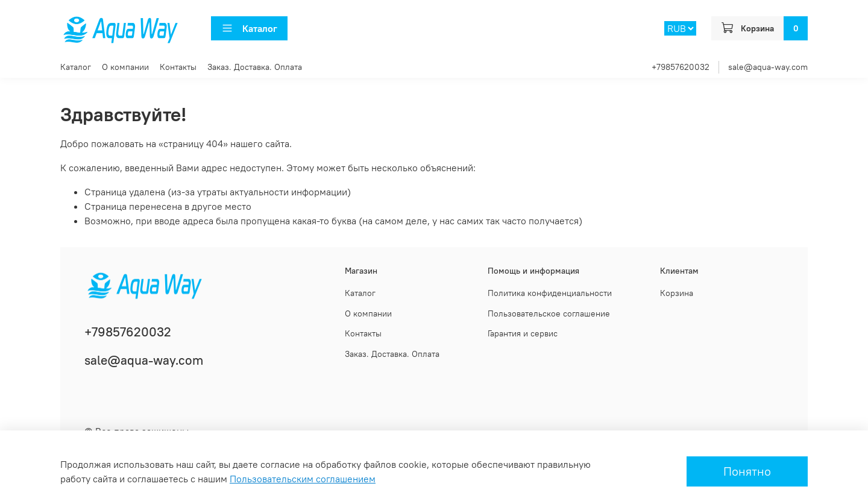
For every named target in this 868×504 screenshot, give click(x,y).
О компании (125, 67)
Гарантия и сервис (523, 333)
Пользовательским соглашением (303, 479)
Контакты (178, 67)
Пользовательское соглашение (549, 313)
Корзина (677, 293)
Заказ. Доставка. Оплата (255, 67)
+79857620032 (681, 67)
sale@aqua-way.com (768, 67)
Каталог (249, 28)
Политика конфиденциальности (550, 293)
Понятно (747, 471)
